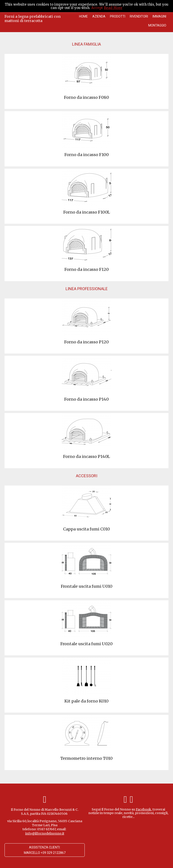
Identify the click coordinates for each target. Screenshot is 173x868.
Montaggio (157, 25)
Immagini (159, 16)
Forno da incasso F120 (87, 269)
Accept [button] (97, 8)
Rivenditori (139, 16)
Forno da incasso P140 (86, 399)
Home (83, 16)
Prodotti (118, 16)
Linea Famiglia (86, 44)
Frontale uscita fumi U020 (86, 644)
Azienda (99, 16)
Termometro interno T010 (86, 758)
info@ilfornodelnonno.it (45, 833)
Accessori (87, 476)
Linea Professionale (87, 289)
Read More (113, 8)
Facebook (143, 809)
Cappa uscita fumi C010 (86, 529)
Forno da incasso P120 (86, 342)
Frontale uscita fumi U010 (87, 586)
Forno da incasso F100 (87, 155)
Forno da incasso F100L (87, 212)
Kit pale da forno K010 (86, 701)
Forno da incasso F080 (86, 97)
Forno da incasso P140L (86, 456)
